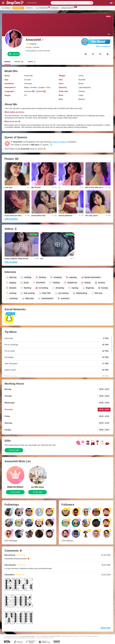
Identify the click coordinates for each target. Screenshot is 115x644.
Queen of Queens (59, 142)
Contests (55, 8)
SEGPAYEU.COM (54, 636)
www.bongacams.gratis (28, 636)
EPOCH (45, 636)
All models (6, 8)
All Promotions (43, 8)
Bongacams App (68, 8)
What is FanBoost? (103, 46)
